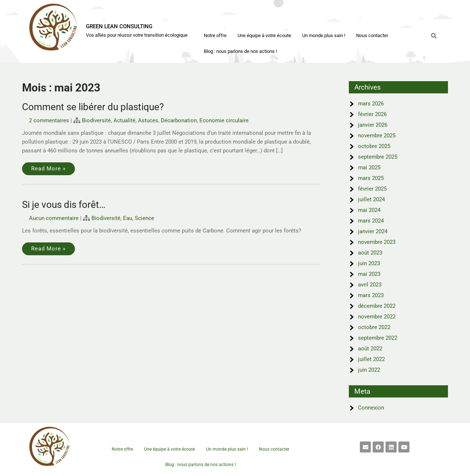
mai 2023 (369, 274)
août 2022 (370, 349)
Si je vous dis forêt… (64, 205)
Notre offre (215, 35)
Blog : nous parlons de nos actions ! (240, 51)
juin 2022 (369, 370)
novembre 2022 (377, 317)
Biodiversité (96, 120)
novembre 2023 (377, 242)
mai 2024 (369, 210)
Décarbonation (179, 120)
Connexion (371, 408)
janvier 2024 (373, 231)
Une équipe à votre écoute (264, 35)
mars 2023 (371, 295)
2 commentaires (49, 120)
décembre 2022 (377, 306)
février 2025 (372, 189)
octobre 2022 (374, 327)
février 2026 (372, 114)
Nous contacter (372, 35)
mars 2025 (371, 178)
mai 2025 (369, 167)
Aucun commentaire (54, 218)
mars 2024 (371, 221)
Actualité (124, 120)
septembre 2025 (378, 157)
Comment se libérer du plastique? (93, 107)
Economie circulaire (224, 120)
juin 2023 (369, 263)
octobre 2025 (374, 146)
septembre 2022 (378, 338)
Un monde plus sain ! (324, 35)
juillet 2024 (371, 199)
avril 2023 (370, 285)
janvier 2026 (373, 125)
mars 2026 (371, 104)
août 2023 (370, 253)
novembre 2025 (377, 136)
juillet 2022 (371, 359)
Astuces (148, 120)
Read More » (48, 169)
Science (144, 218)
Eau (128, 218)
